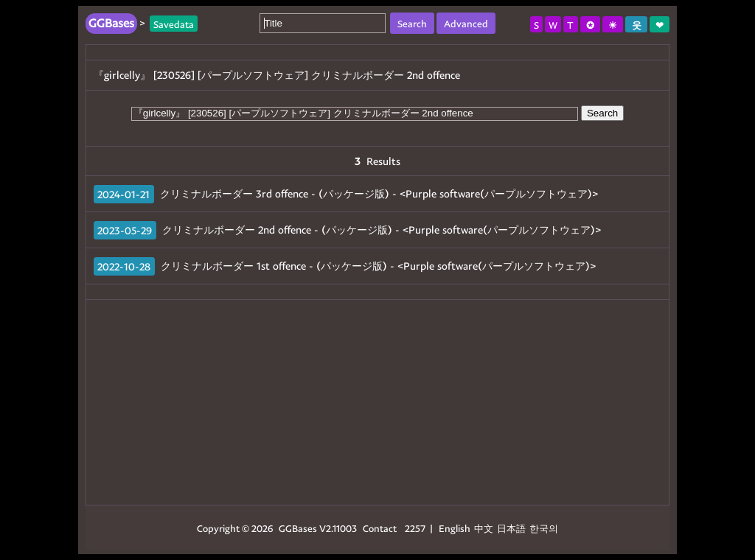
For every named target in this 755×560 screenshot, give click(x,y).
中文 (484, 528)
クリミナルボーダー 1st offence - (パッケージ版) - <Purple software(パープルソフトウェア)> (378, 266)
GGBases (298, 528)
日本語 (511, 528)
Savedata (174, 23)
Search (602, 113)
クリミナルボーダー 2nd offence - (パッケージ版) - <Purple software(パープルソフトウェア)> (382, 230)
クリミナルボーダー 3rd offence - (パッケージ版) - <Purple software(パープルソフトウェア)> (379, 193)
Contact (380, 528)
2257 (415, 528)
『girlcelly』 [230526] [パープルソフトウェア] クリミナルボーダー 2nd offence (277, 75)
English (455, 528)
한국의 (544, 528)
